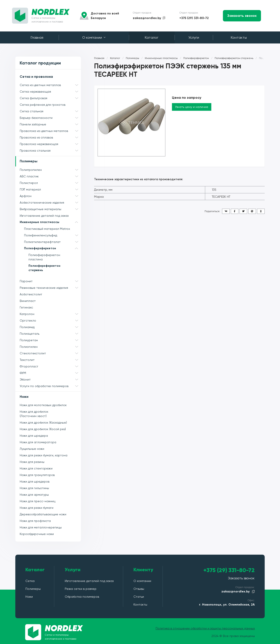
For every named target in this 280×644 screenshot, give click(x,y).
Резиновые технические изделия (50, 288)
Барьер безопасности (50, 118)
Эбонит (50, 379)
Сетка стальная (50, 111)
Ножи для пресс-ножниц (38, 501)
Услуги (194, 37)
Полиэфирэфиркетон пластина (44, 257)
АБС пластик (50, 176)
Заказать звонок (242, 16)
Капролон (50, 314)
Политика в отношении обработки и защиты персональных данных (205, 628)
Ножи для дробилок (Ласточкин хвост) (34, 414)
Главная (37, 37)
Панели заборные (50, 124)
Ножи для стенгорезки (36, 468)
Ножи (24, 397)
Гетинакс (26, 307)
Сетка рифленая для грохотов (43, 105)
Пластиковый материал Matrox (47, 229)
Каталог (152, 37)
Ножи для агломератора (38, 442)
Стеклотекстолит (50, 353)
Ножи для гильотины (34, 488)
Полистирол (50, 183)
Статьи (139, 597)
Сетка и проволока (36, 77)
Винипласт (28, 301)
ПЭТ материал (50, 189)
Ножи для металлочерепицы (41, 527)
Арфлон (50, 196)
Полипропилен (50, 170)
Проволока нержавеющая (50, 144)
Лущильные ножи (32, 449)
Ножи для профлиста (35, 521)
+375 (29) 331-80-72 (194, 18)
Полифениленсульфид (52, 235)
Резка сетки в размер (81, 589)
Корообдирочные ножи (37, 534)
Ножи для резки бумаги (37, 508)
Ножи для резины (32, 462)
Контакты (239, 37)
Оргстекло (50, 320)
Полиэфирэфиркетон (52, 248)
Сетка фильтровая (50, 98)
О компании (94, 37)
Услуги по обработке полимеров (50, 386)
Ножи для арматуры (34, 495)
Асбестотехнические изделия (50, 203)
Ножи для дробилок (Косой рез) (43, 429)
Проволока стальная (50, 151)
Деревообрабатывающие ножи (43, 514)
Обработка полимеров (82, 597)
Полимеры (29, 161)
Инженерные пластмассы (50, 222)
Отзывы (139, 589)
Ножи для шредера (34, 436)
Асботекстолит (31, 294)
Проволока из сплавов (50, 137)
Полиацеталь (50, 334)
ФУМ (50, 373)
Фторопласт (50, 366)
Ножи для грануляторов (37, 475)
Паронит (50, 281)
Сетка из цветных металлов (50, 85)
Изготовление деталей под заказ (44, 216)
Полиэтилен (50, 347)
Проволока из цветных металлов (50, 131)
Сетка (30, 581)
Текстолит (50, 360)
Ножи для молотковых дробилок (43, 405)
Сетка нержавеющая (50, 92)
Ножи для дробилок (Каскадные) (43, 422)
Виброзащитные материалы (50, 209)
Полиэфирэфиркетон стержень (44, 268)
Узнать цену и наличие (192, 107)
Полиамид (50, 327)
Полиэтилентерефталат (52, 242)
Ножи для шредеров (35, 481)
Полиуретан (50, 340)
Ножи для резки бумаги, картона (44, 455)
